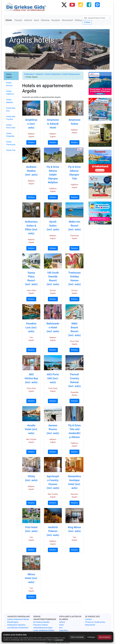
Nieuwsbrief (67, 20)
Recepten (56, 20)
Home (9, 20)
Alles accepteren (105, 637)
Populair (18, 20)
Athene (62, 622)
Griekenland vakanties (16, 625)
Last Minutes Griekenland (18, 628)
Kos (61, 628)
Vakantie (28, 20)
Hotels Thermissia (11, 143)
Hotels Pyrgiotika (10, 135)
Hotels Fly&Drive (10, 93)
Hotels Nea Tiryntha (11, 118)
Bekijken (31, 142)
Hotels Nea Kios (11, 109)
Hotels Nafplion (10, 101)
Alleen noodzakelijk (77, 637)
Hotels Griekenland (53, 74)
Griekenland (29, 74)
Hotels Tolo (11, 150)
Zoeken (87, 22)
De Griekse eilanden (41, 622)
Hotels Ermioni (9, 84)
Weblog (78, 20)
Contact (89, 619)
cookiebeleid (59, 640)
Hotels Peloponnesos (71, 74)
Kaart (37, 20)
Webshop (45, 20)
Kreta (61, 625)
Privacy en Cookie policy (95, 622)
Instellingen (91, 637)
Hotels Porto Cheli (11, 126)
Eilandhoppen (13, 622)
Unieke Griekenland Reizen (18, 619)
